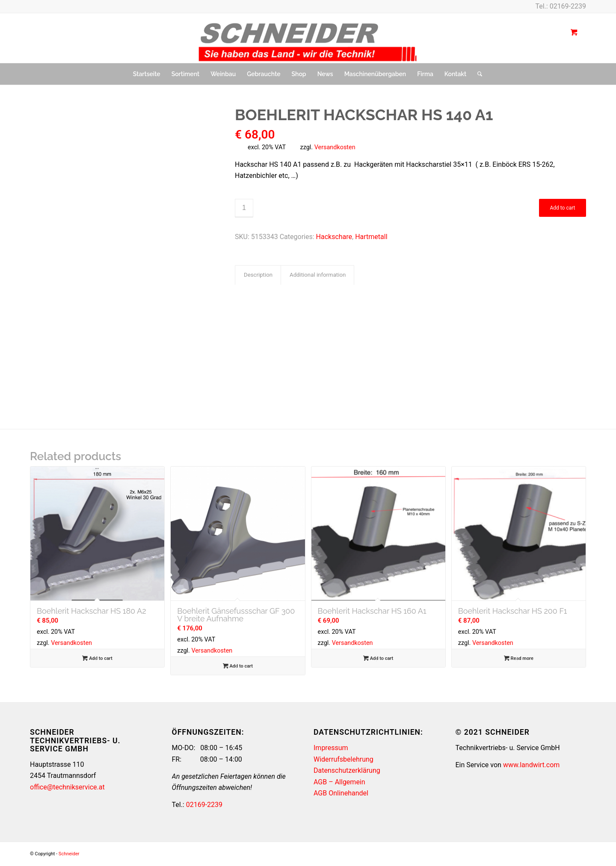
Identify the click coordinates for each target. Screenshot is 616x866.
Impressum (331, 748)
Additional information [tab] (318, 275)
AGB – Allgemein (339, 782)
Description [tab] (258, 275)
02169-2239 (568, 6)
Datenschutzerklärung (347, 770)
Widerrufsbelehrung (344, 759)
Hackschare (334, 237)
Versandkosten (335, 147)
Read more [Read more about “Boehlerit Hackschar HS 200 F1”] (519, 658)
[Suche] (477, 74)
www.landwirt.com (531, 765)
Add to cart (562, 208)
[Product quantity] (244, 208)
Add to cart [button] (97, 658)
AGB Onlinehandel (341, 793)
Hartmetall (371, 237)
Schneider (69, 854)
